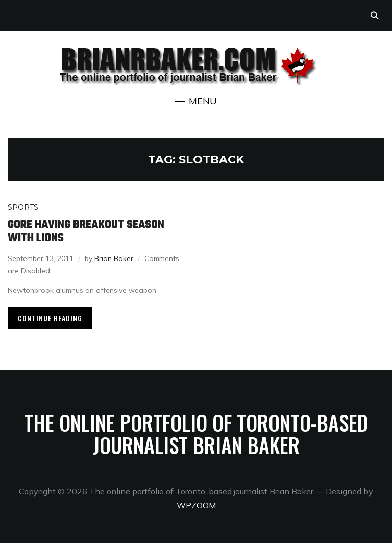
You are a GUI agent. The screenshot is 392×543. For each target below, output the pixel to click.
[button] (196, 101)
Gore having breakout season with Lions (86, 231)
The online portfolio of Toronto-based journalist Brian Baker (196, 434)
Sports (23, 207)
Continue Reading (50, 318)
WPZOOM (196, 505)
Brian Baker (114, 258)
